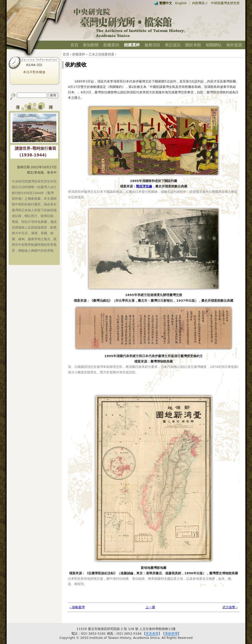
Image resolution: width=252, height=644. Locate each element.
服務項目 (152, 45)
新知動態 (91, 45)
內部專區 (198, 3)
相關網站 (214, 45)
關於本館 (193, 45)
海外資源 (234, 45)
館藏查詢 (111, 45)
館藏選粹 (132, 45)
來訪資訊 (173, 45)
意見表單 (152, 634)
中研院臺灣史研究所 (225, 3)
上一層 (150, 607)
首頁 (74, 45)
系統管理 (171, 634)
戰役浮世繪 (144, 186)
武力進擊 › (230, 607)
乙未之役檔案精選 (101, 54)
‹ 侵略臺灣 (77, 607)
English (181, 3)
